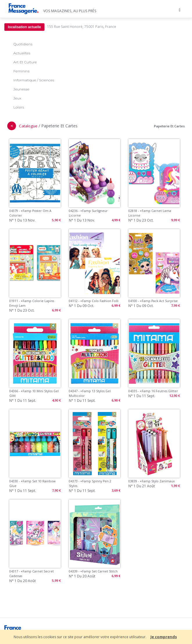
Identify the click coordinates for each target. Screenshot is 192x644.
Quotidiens (23, 44)
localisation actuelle (24, 27)
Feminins (21, 71)
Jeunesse (21, 89)
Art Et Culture (25, 62)
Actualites (22, 53)
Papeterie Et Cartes (169, 126)
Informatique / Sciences (34, 80)
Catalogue (28, 126)
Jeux (17, 98)
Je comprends (164, 637)
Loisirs (19, 107)
